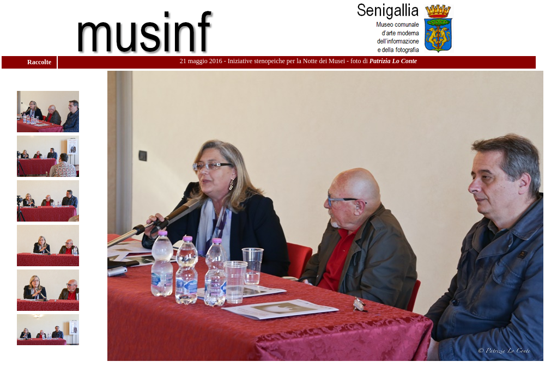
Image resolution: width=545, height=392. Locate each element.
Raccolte (40, 62)
